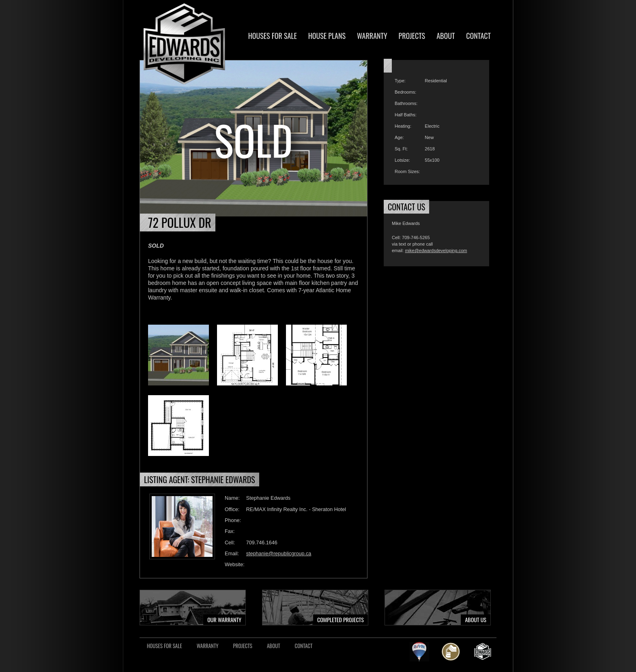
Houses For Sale (273, 36)
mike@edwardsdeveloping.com (436, 250)
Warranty (372, 36)
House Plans (327, 36)
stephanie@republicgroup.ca (279, 554)
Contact (478, 36)
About (446, 36)
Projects (412, 36)
